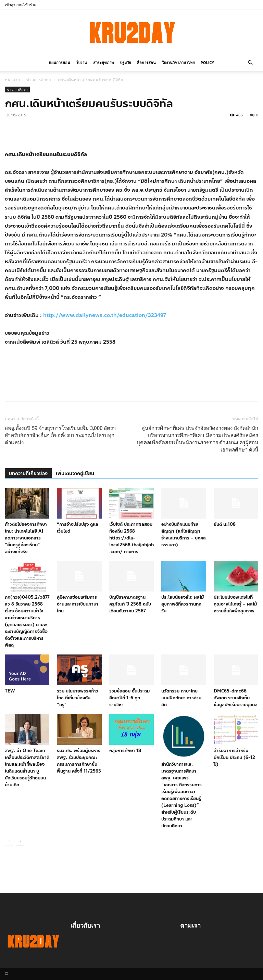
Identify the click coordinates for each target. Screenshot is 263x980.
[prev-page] (9, 841)
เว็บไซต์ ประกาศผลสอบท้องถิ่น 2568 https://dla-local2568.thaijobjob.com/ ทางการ (131, 538)
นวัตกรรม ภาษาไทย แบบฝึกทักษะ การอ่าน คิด (181, 698)
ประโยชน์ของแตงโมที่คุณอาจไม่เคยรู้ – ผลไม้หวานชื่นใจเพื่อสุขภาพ (235, 604)
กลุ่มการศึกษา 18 (125, 751)
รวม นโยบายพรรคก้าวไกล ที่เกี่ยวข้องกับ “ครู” (78, 698)
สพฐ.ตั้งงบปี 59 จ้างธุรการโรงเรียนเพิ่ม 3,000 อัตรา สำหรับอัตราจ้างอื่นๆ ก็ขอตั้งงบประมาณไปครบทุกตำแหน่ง (60, 435)
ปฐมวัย (125, 62)
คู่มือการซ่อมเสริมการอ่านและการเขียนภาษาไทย (78, 604)
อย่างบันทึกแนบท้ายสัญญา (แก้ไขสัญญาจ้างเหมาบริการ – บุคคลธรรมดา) (184, 535)
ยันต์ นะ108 (225, 524)
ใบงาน (82, 62)
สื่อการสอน (146, 62)
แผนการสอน (60, 62)
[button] (250, 62)
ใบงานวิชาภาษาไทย (178, 62)
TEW (10, 691)
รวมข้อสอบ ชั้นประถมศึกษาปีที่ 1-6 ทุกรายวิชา (129, 698)
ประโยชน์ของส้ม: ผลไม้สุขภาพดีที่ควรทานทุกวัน (183, 604)
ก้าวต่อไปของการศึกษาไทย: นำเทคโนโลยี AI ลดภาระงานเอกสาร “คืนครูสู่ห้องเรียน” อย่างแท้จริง (26, 538)
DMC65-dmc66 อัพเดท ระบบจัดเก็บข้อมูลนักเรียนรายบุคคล (236, 698)
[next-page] (20, 841)
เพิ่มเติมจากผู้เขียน (75, 474)
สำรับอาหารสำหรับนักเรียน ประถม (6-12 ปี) (234, 758)
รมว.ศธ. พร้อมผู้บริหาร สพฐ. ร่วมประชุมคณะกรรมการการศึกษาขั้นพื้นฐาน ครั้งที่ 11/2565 (79, 761)
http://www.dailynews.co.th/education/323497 (104, 315)
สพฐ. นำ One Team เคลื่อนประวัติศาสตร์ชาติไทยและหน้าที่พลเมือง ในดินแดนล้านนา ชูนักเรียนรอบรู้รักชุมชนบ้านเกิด (27, 768)
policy (207, 62)
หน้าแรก (12, 80)
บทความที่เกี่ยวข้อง (28, 474)
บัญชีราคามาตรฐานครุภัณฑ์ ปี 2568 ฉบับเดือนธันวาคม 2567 (130, 604)
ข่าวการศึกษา (39, 80)
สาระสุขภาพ (103, 62)
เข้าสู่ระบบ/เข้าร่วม (21, 5)
